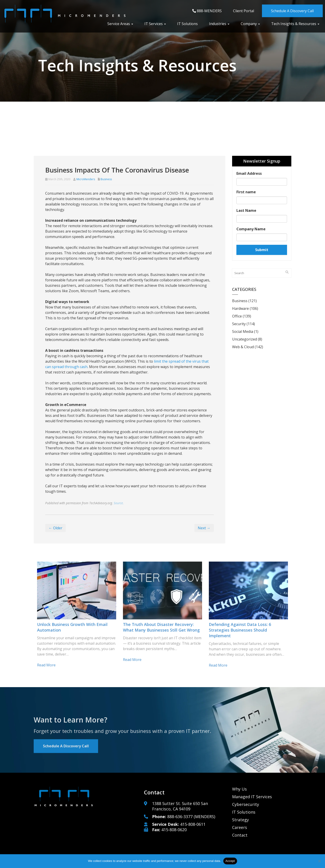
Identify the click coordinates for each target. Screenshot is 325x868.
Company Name (251, 229)
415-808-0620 (174, 830)
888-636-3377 (180, 817)
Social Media (243, 331)
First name (246, 192)
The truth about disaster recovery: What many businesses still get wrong (161, 627)
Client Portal (244, 11)
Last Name (246, 210)
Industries (219, 24)
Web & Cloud (243, 347)
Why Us (239, 789)
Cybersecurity (246, 804)
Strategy (240, 820)
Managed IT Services (252, 797)
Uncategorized (245, 339)
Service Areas (120, 24)
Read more (46, 665)
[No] (319, 861)
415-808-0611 (193, 824)
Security (239, 324)
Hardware (240, 308)
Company (250, 24)
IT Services (155, 24)
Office (237, 316)
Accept (230, 861)
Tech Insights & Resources (295, 24)
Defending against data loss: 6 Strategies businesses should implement (240, 630)
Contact (240, 835)
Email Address (249, 173)
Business (106, 179)
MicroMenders (86, 179)
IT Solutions (187, 24)
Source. (119, 503)
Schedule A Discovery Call (292, 11)
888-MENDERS (207, 11)
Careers (240, 827)
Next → (204, 528)
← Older (55, 528)
